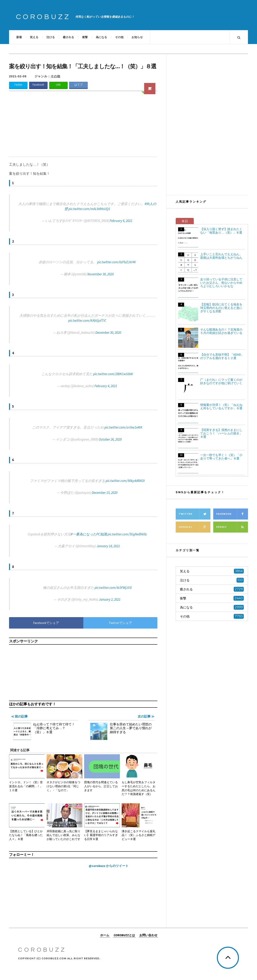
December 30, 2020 (108, 333)
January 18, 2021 (108, 546)
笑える (34, 37)
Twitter (18, 85)
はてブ (79, 85)
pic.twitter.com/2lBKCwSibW (113, 374)
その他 (119, 37)
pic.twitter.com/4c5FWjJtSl (113, 588)
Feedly (232, 527)
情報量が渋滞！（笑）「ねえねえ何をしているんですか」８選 (221, 406)
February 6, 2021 (121, 221)
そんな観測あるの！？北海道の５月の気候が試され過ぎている (221, 331)
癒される (68, 37)
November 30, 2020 (100, 274)
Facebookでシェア (46, 623)
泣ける (51, 37)
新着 (19, 37)
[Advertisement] (83, 127)
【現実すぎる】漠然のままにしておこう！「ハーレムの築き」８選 (221, 433)
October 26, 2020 (110, 439)
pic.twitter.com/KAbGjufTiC (87, 321)
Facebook (38, 85)
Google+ (195, 527)
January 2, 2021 (110, 599)
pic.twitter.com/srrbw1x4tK (123, 427)
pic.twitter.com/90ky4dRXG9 (125, 481)
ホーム (105, 935)
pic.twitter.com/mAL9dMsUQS (89, 209)
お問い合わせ (148, 935)
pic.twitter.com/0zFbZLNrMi (116, 262)
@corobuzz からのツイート (109, 866)
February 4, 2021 (106, 386)
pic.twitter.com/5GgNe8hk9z (127, 534)
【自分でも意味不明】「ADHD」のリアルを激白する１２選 (222, 356)
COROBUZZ (43, 17)
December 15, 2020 (105, 493)
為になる (101, 37)
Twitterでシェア (120, 623)
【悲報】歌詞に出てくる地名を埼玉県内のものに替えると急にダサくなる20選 (221, 308)
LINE (58, 85)
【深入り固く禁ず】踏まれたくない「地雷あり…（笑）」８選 (221, 231)
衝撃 (85, 37)
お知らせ (137, 37)
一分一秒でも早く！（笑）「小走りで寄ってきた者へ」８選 (221, 457)
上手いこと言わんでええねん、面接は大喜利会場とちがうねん (221, 256)
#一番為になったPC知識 (89, 534)
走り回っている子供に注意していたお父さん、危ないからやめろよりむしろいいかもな (221, 283)
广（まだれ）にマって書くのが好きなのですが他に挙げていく (221, 381)
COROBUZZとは (124, 935)
